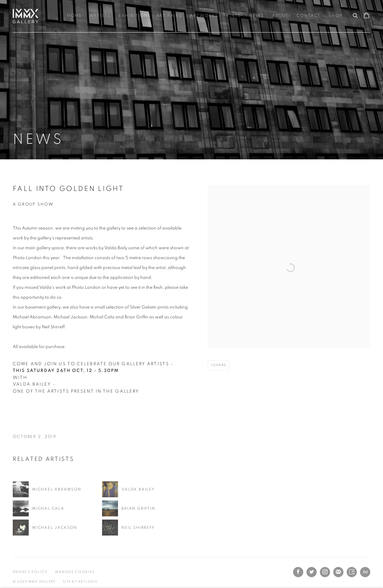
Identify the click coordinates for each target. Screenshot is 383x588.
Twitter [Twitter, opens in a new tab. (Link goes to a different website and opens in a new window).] (312, 572)
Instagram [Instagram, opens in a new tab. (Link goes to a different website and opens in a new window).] (325, 572)
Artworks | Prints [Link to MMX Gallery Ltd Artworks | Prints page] (215, 16)
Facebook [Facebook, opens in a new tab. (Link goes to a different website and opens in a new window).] (298, 572)
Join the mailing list (338, 572)
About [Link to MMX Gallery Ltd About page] (280, 16)
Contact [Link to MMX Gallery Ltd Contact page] (309, 16)
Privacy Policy (30, 572)
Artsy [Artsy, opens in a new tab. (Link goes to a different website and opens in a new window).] (352, 572)
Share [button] (220, 365)
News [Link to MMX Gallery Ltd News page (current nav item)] (257, 16)
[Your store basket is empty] (366, 16)
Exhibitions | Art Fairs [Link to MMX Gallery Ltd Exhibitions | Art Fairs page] (150, 16)
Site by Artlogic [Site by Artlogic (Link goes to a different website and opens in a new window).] (81, 582)
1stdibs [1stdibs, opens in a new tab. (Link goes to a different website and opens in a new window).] (365, 572)
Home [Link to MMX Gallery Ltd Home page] (75, 16)
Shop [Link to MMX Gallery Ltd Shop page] (336, 16)
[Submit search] (356, 15)
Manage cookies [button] (75, 572)
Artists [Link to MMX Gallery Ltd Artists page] (100, 16)
